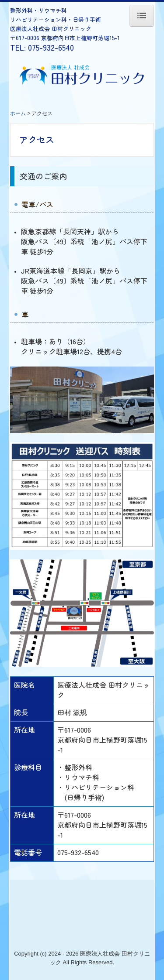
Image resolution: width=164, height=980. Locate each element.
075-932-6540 (51, 47)
